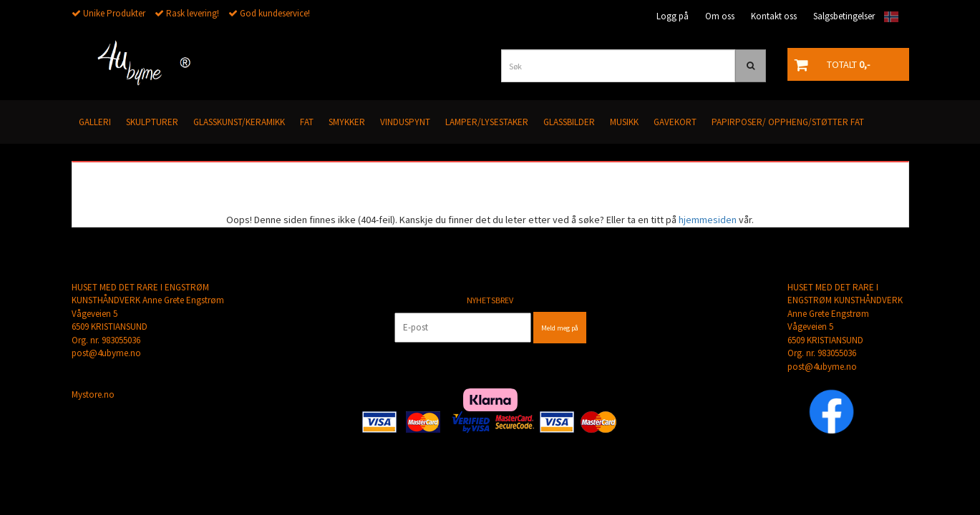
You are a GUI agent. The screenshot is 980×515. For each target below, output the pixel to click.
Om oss (720, 16)
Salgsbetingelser (844, 16)
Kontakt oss (774, 16)
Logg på (673, 16)
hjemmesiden (708, 220)
